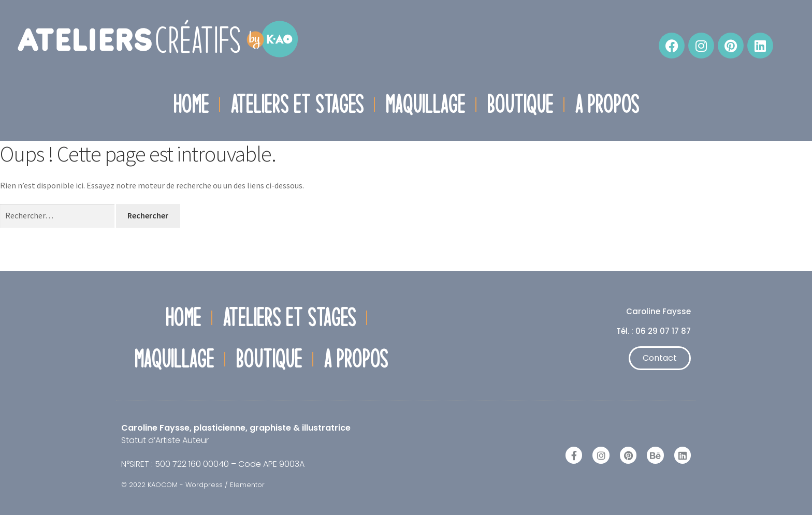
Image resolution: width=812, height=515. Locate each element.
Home (191, 104)
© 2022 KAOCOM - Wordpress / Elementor (193, 485)
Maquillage (425, 104)
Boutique (520, 104)
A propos (607, 104)
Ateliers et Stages (297, 104)
